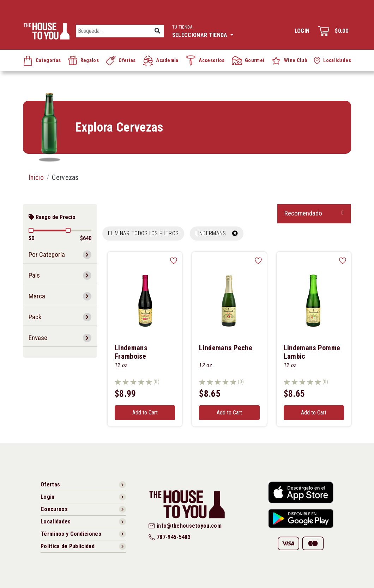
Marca (37, 296)
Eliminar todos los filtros (143, 233)
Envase (38, 338)
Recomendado (303, 213)
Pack (35, 317)
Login (302, 31)
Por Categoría (47, 254)
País (34, 275)
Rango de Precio (52, 217)
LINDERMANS (217, 233)
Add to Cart (145, 413)
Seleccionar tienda (203, 31)
